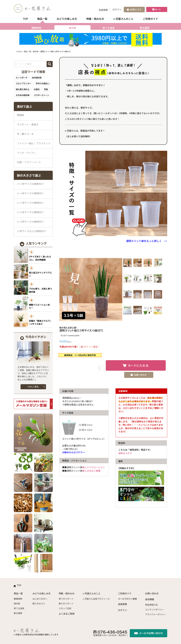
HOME (19, 52)
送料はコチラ (125, 453)
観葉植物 (36, 28)
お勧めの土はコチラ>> (74, 452)
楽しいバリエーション (94, 467)
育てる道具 (108, 28)
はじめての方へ (40, 599)
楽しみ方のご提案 (91, 471)
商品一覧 (42, 19)
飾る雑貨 (145, 28)
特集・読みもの (95, 19)
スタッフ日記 (65, 608)
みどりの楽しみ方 (67, 19)
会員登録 (103, 10)
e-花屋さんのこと (123, 19)
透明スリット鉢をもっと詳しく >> (147, 241)
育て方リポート (66, 599)
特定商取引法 (151, 605)
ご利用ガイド (150, 19)
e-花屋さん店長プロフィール (96, 599)
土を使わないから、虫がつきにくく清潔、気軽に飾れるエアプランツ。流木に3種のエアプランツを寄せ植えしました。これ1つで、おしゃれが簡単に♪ (33, 373)
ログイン (117, 9)
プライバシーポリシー (156, 614)
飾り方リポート (66, 604)
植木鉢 (72, 28)
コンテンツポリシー (154, 610)
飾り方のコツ (39, 604)
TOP (25, 19)
